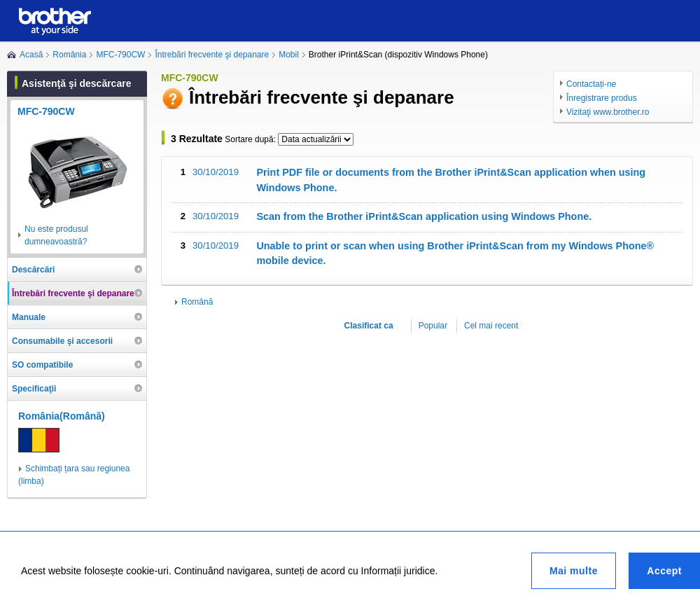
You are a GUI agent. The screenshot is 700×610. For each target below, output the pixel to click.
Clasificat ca (369, 326)
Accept (664, 571)
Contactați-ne (591, 84)
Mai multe (574, 571)
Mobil (289, 55)
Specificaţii (34, 389)
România (69, 55)
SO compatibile (42, 365)
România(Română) (62, 416)
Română (197, 302)
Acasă (31, 55)
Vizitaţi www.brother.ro (608, 112)
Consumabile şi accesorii (62, 341)
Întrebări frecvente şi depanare (212, 55)
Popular (433, 326)
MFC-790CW (120, 55)
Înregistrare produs (602, 98)
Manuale (29, 317)
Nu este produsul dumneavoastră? (56, 235)
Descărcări (33, 270)
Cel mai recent (491, 326)
